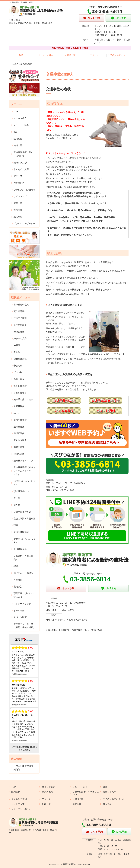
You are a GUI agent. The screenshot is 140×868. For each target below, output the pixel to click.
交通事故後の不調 (22, 512)
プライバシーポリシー (24, 223)
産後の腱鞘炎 (20, 325)
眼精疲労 (18, 587)
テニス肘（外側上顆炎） (23, 558)
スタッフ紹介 (20, 118)
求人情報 (18, 217)
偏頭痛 (17, 345)
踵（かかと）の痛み (23, 573)
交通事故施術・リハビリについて (24, 154)
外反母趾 (18, 580)
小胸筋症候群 (20, 393)
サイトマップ (20, 196)
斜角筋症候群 (20, 420)
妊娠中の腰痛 (20, 318)
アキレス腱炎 (20, 440)
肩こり (17, 505)
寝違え (17, 566)
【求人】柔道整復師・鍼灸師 (24, 768)
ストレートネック (22, 604)
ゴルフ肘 (18, 372)
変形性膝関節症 (21, 532)
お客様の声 (70, 55)
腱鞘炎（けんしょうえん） (24, 541)
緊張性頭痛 (19, 454)
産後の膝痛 (19, 332)
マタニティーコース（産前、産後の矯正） (24, 626)
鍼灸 (16, 132)
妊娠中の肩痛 (20, 338)
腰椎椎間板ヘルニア (23, 461)
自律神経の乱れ (21, 305)
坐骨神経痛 (19, 427)
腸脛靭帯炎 (19, 433)
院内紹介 (18, 139)
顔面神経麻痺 (20, 359)
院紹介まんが (20, 163)
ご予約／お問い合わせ (119, 55)
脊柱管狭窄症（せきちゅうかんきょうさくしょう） (24, 471)
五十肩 (17, 498)
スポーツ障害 (20, 617)
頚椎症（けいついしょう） (24, 483)
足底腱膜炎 (19, 406)
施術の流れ (19, 145)
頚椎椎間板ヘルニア (23, 491)
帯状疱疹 (18, 366)
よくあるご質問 (21, 169)
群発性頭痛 (19, 447)
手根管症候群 (20, 549)
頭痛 (16, 525)
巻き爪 (17, 352)
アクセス (94, 55)
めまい (17, 413)
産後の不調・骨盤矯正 (24, 519)
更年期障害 (19, 311)
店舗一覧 (18, 203)
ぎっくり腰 (19, 610)
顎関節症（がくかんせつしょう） (24, 595)
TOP (21, 55)
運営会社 (18, 210)
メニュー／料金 (46, 55)
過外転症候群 (20, 386)
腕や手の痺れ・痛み (23, 399)
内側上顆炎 (19, 379)
